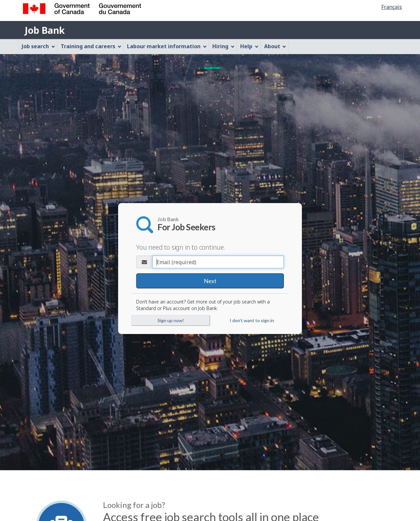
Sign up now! (171, 320)
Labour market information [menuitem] (167, 46)
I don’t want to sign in (252, 320)
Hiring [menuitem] (223, 46)
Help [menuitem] (249, 46)
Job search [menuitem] (38, 46)
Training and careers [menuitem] (91, 46)
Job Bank (45, 30)
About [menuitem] (275, 46)
